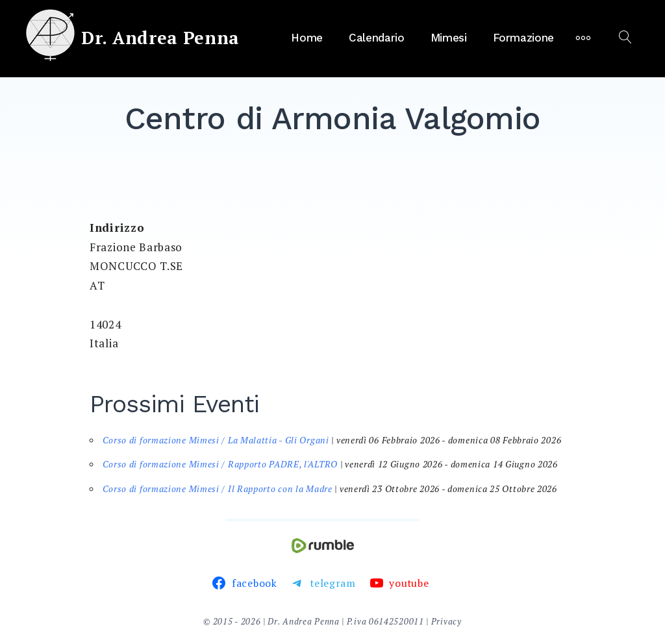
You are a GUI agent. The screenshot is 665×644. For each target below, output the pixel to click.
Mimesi (449, 38)
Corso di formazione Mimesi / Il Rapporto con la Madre (218, 489)
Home (307, 38)
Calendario (377, 38)
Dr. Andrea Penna (160, 38)
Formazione (524, 38)
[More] (583, 38)
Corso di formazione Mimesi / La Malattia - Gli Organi (216, 440)
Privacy (446, 621)
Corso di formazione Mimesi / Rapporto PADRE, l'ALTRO (220, 464)
